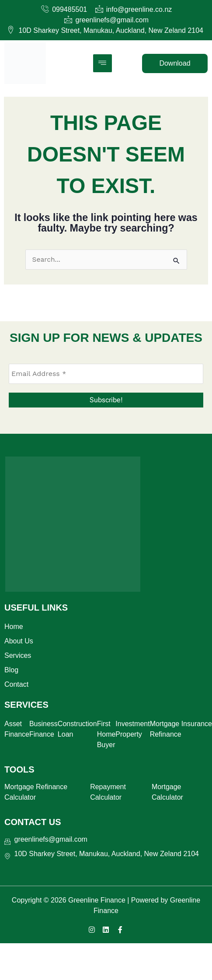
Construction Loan (77, 729)
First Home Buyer (106, 734)
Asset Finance (17, 729)
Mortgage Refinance (166, 729)
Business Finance (43, 729)
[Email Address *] (106, 374)
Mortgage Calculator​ (167, 792)
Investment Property (132, 729)
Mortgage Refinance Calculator (36, 792)
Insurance (197, 724)
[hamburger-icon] (103, 63)
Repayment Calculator (108, 792)
